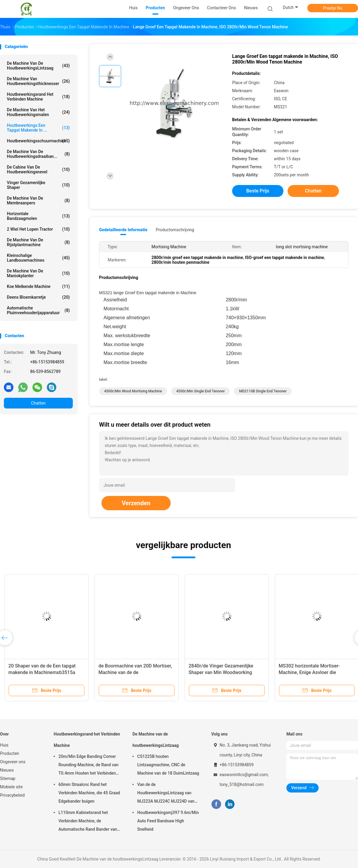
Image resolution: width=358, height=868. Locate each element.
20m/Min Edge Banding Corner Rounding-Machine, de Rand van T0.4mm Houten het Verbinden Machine (88, 766)
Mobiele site (11, 787)
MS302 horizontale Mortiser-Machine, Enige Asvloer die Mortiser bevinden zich (309, 672)
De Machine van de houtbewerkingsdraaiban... (38, 154)
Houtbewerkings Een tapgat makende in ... (38, 128)
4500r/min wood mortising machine (133, 391)
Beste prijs (258, 191)
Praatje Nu (332, 8)
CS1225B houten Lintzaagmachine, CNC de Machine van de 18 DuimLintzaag (168, 765)
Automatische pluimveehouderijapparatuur (38, 310)
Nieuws (7, 770)
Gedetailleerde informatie (123, 230)
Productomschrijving (175, 230)
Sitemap (8, 778)
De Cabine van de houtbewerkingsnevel (38, 169)
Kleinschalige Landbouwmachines (38, 258)
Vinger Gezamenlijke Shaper (38, 185)
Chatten (38, 403)
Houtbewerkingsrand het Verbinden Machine (38, 97)
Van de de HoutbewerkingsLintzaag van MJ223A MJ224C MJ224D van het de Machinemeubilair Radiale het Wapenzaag (168, 794)
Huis (4, 745)
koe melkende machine (38, 286)
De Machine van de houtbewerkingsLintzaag (38, 66)
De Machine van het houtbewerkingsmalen (38, 112)
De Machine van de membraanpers (38, 201)
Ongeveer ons (13, 762)
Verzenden (136, 503)
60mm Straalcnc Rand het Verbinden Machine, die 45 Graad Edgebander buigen (89, 793)
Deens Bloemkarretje (38, 297)
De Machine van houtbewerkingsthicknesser (38, 81)
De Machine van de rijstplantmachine (38, 242)
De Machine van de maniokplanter (38, 273)
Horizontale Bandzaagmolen (38, 216)
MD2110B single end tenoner (263, 391)
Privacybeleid (12, 795)
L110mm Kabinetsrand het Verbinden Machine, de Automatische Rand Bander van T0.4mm (88, 822)
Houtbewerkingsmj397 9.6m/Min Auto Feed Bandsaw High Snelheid (168, 821)
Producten (10, 753)
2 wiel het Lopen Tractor (38, 229)
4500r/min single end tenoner (201, 391)
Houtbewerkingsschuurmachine (38, 141)
